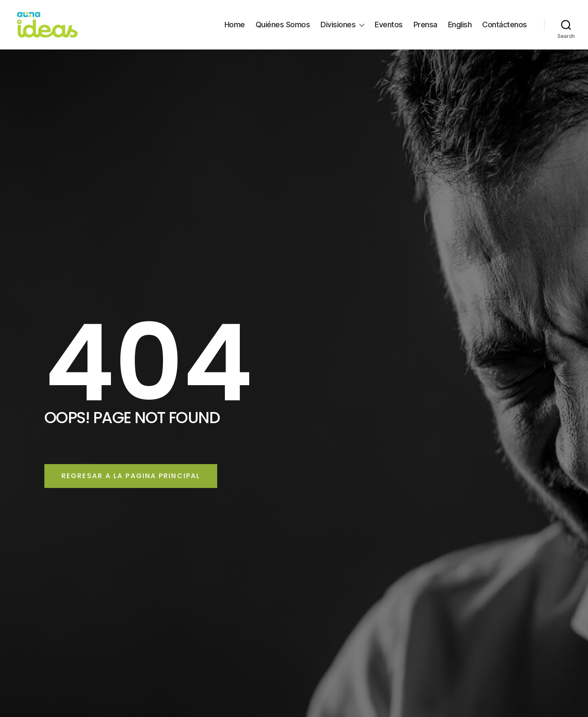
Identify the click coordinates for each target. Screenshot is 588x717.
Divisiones (338, 31)
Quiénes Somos (283, 31)
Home (235, 31)
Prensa (425, 31)
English (460, 31)
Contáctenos (505, 31)
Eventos (389, 31)
